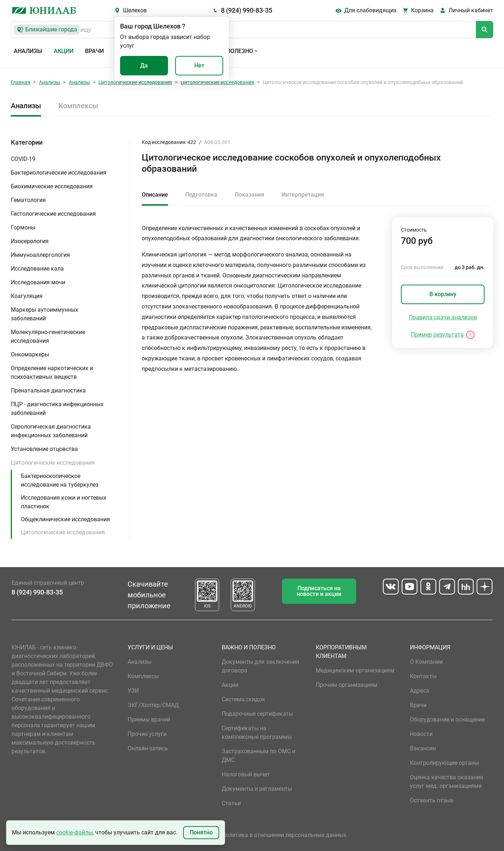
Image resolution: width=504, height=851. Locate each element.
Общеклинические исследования (65, 519)
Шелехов (135, 10)
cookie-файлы (74, 832)
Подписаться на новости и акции (319, 591)
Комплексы (78, 106)
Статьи (231, 803)
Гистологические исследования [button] (53, 214)
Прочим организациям (347, 685)
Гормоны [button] (23, 227)
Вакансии (423, 748)
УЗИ (133, 691)
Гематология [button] (28, 200)
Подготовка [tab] (201, 195)
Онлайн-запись (148, 748)
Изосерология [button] (30, 241)
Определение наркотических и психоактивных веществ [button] (52, 372)
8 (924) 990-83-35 (247, 10)
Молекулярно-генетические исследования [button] (48, 336)
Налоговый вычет (246, 774)
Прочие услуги (147, 734)
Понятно (201, 832)
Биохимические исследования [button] (52, 186)
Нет (199, 65)
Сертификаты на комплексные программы (257, 732)
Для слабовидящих (370, 10)
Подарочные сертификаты (257, 714)
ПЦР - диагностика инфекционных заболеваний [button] (57, 409)
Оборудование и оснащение (447, 720)
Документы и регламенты (257, 789)
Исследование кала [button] (37, 269)
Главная (21, 82)
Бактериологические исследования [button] (59, 173)
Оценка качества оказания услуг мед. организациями (446, 782)
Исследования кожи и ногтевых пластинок (64, 502)
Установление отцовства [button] (44, 449)
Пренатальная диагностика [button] (48, 391)
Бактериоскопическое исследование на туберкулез (60, 480)
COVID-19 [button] (23, 159)
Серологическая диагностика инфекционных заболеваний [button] (51, 431)
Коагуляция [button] (27, 296)
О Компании (426, 662)
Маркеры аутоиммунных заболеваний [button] (45, 314)
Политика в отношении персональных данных (284, 835)
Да (144, 65)
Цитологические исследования (135, 82)
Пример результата (437, 335)
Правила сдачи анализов (443, 317)
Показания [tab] (249, 195)
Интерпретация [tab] (303, 195)
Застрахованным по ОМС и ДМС (258, 756)
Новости (421, 734)
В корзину (443, 294)
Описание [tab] (155, 195)
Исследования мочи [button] (38, 282)
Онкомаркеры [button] (30, 354)
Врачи (94, 51)
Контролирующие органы (444, 763)
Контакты (423, 676)
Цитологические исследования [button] (53, 463)
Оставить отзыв (432, 800)
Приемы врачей (149, 720)
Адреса (420, 691)
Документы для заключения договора (260, 666)
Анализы (28, 51)
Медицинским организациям (355, 670)
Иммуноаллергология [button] (40, 255)
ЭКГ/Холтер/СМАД (153, 705)
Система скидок (244, 699)
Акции (64, 51)
